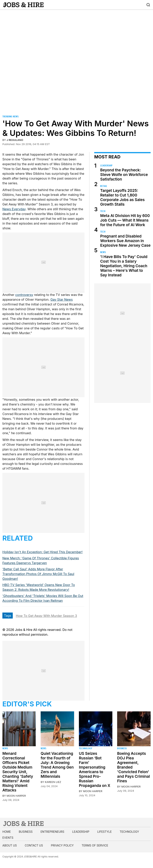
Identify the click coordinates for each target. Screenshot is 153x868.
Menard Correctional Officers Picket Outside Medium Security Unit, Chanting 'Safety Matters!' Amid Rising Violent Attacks (18, 772)
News (103, 252)
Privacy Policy (62, 845)
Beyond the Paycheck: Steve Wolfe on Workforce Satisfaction (124, 175)
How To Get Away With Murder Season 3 (46, 616)
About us (10, 845)
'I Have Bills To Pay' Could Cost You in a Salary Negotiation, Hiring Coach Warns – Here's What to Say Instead (124, 266)
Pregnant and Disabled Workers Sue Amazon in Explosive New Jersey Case (125, 241)
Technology (86, 748)
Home (7, 832)
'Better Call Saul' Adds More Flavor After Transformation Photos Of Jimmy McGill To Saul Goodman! (38, 574)
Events (8, 838)
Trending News (10, 116)
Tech (103, 211)
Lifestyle (104, 832)
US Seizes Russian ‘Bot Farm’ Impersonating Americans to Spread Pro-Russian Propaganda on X (95, 770)
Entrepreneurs (52, 832)
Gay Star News (62, 299)
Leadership (106, 165)
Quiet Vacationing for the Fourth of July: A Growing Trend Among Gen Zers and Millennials (57, 765)
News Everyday (14, 209)
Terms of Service (95, 845)
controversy (24, 295)
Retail (104, 186)
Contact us (34, 845)
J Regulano (15, 140)
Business (122, 748)
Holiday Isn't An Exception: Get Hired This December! (42, 552)
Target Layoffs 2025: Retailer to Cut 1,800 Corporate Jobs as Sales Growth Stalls (122, 197)
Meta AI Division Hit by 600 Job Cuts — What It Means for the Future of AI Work (125, 220)
